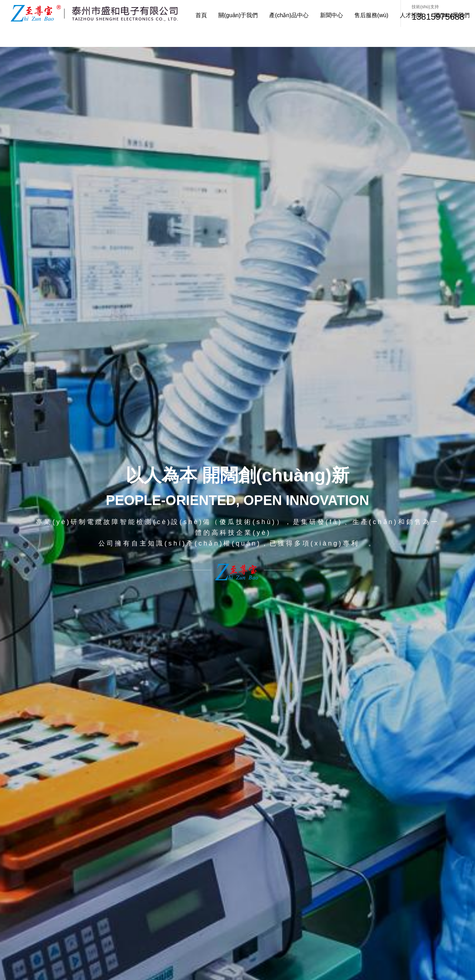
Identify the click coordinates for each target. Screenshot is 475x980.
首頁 (201, 15)
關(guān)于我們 (238, 15)
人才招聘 (411, 15)
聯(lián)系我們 (452, 15)
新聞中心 (331, 15)
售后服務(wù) (371, 15)
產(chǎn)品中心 (289, 15)
